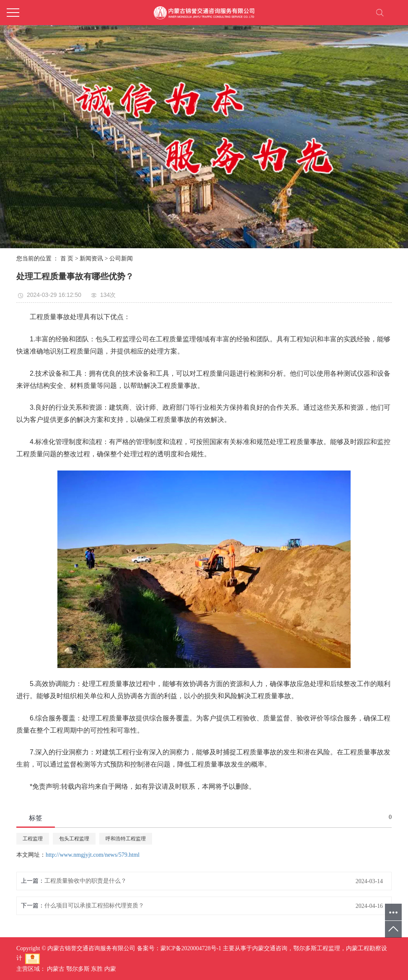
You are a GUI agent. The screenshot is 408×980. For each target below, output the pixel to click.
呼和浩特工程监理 (126, 839)
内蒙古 (56, 969)
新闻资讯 (91, 259)
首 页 (67, 259)
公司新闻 (121, 259)
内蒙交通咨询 (270, 948)
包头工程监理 (74, 839)
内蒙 (110, 969)
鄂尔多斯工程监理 (317, 948)
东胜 (97, 969)
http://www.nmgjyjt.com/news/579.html (93, 855)
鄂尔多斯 (78, 969)
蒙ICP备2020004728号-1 (191, 948)
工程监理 (33, 839)
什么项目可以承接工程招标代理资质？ (94, 906)
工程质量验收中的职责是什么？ (85, 881)
